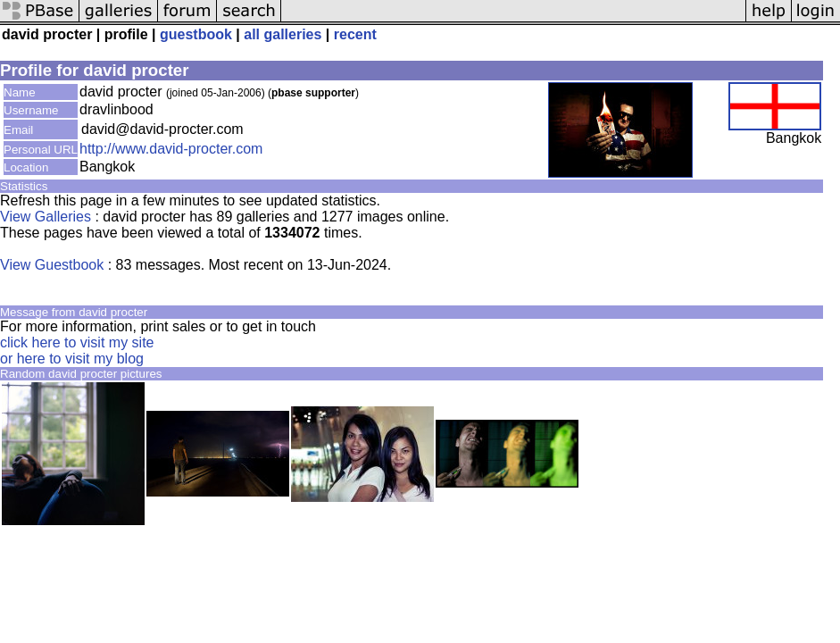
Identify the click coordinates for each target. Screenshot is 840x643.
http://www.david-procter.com (171, 149)
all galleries (283, 34)
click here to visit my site (77, 342)
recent (355, 34)
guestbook (196, 34)
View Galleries (46, 217)
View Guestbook (52, 265)
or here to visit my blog (72, 359)
